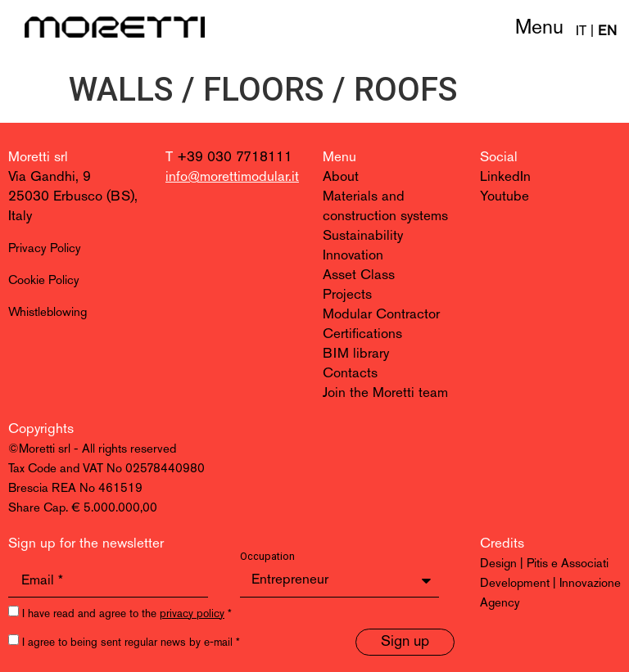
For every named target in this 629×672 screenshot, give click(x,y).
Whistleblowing (48, 313)
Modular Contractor (381, 315)
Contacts (350, 374)
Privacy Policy (45, 249)
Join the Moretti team (385, 393)
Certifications (362, 334)
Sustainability (363, 236)
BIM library (356, 354)
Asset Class (359, 275)
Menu (539, 28)
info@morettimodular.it (232, 177)
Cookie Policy (44, 281)
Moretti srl (38, 158)
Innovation (353, 256)
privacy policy (192, 614)
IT (581, 32)
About (341, 177)
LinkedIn (505, 177)
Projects (347, 295)
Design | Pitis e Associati (544, 564)
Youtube (505, 197)
